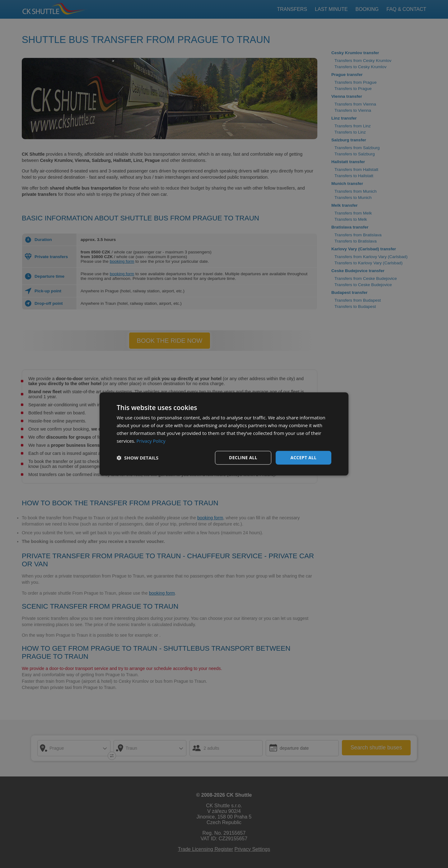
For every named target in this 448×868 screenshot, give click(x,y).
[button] (138, 458)
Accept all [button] (303, 458)
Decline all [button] (243, 458)
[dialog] (224, 434)
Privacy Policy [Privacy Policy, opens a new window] (151, 441)
